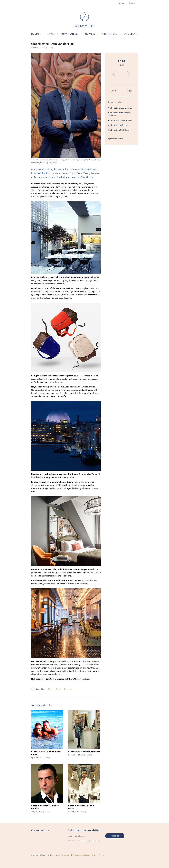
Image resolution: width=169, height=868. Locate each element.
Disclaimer (66, 855)
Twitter (51, 689)
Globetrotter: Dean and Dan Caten (46, 753)
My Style (36, 34)
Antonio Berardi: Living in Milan (81, 807)
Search (133, 3)
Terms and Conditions (81, 855)
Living (51, 34)
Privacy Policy (98, 855)
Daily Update (131, 34)
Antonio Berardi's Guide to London (45, 807)
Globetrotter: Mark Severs (119, 130)
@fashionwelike (116, 139)
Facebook (60, 689)
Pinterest (69, 689)
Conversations (69, 34)
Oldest (130, 91)
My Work (90, 34)
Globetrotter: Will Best (118, 125)
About (122, 3)
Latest (113, 91)
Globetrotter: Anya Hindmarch (84, 752)
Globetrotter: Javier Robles (120, 120)
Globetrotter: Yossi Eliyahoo (120, 108)
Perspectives (109, 34)
